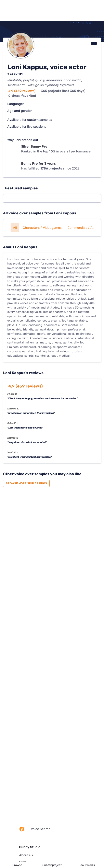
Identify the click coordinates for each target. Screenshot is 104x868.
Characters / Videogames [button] (42, 228)
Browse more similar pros (26, 483)
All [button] (15, 228)
